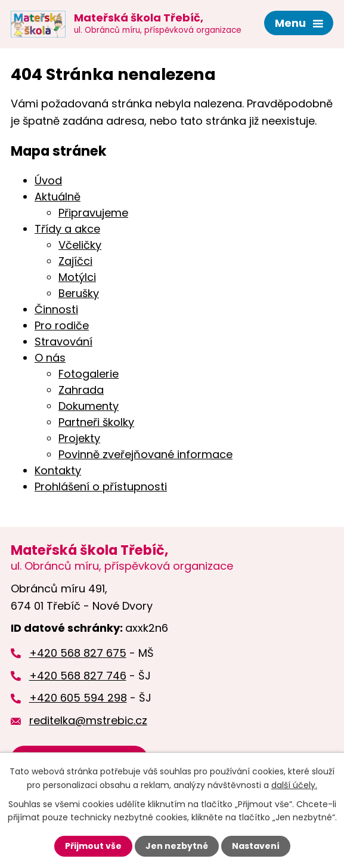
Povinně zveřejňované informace (145, 454)
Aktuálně (58, 197)
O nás (50, 358)
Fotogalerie (89, 374)
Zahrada (81, 390)
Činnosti (56, 309)
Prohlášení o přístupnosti (101, 486)
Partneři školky (96, 422)
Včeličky (80, 245)
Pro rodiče (62, 325)
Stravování (63, 342)
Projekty (79, 438)
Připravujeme (93, 213)
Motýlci (77, 277)
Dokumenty (89, 406)
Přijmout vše (93, 846)
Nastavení (256, 846)
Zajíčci (75, 261)
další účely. (294, 784)
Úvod (48, 180)
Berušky (79, 293)
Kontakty (58, 470)
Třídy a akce (67, 229)
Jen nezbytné (177, 846)
